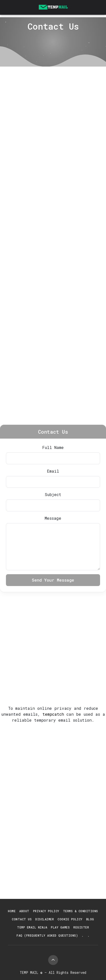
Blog (90, 919)
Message (53, 518)
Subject (53, 494)
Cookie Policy (70, 919)
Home (12, 911)
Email (53, 471)
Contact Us (22, 919)
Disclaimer (45, 919)
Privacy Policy (46, 911)
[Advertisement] (53, 122)
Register (81, 927)
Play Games (60, 927)
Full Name (53, 447)
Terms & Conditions (81, 911)
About (24, 911)
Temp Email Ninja (32, 927)
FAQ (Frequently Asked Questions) (47, 935)
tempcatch (53, 714)
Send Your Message (53, 580)
